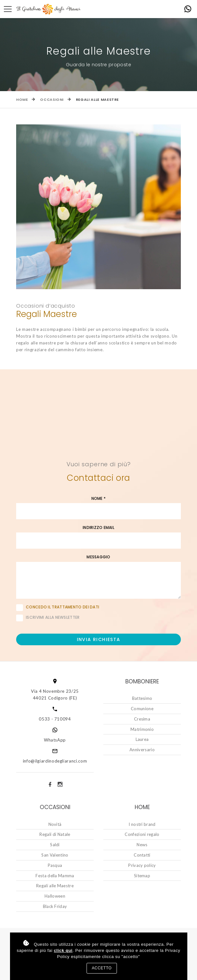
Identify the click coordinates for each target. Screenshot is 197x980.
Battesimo (142, 698)
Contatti (142, 855)
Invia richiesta (99, 639)
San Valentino (55, 855)
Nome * (98, 499)
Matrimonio (142, 729)
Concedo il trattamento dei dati (62, 607)
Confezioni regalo (142, 834)
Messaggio (98, 557)
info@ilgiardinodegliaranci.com (55, 761)
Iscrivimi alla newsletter (48, 618)
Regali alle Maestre (55, 886)
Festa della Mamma (55, 876)
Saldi (55, 845)
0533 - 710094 (55, 719)
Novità (55, 824)
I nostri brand (142, 824)
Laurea (142, 739)
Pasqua (55, 865)
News (142, 845)
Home (22, 100)
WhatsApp (55, 740)
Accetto (102, 968)
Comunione (142, 709)
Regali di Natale (55, 834)
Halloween (55, 896)
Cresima (142, 719)
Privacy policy (142, 865)
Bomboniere (142, 681)
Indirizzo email (98, 528)
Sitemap (142, 876)
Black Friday (55, 906)
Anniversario (142, 750)
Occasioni (52, 100)
